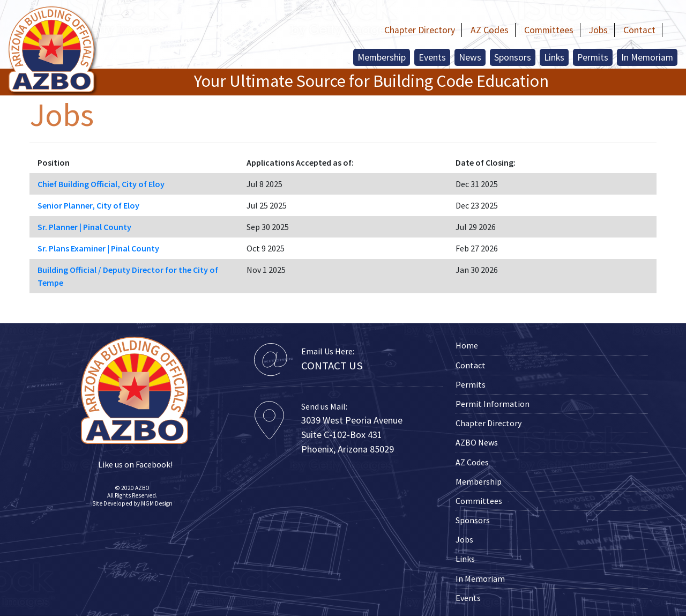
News (470, 57)
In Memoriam (647, 57)
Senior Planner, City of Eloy (88, 205)
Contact (639, 30)
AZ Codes (490, 30)
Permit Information (493, 404)
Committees (549, 30)
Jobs (598, 30)
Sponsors (513, 57)
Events (432, 57)
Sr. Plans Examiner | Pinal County (98, 248)
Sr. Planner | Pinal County (84, 227)
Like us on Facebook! (135, 464)
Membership (382, 57)
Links (554, 57)
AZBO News (477, 442)
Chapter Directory (420, 30)
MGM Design (157, 503)
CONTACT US (332, 366)
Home (467, 345)
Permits (593, 57)
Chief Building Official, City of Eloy (101, 184)
